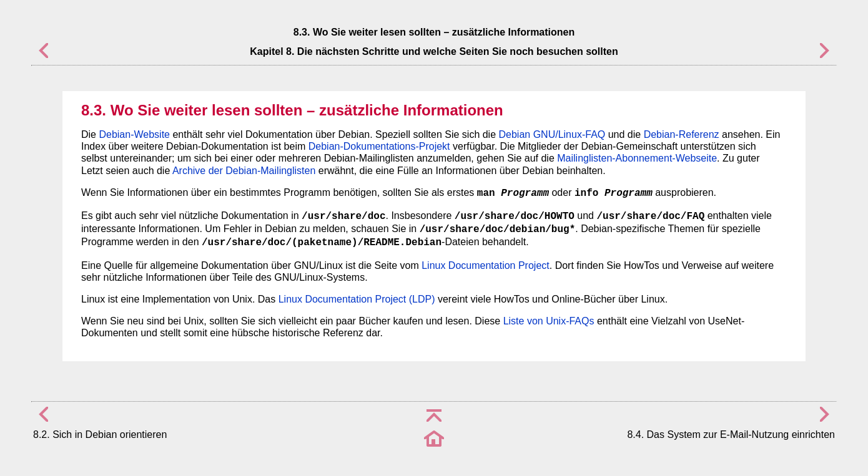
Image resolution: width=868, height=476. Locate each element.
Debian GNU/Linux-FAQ (552, 134)
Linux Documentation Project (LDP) (357, 299)
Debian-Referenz (682, 134)
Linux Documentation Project (486, 265)
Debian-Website (134, 134)
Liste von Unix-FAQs (549, 321)
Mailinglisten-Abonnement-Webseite (637, 158)
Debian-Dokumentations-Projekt (379, 146)
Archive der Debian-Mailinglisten (244, 171)
